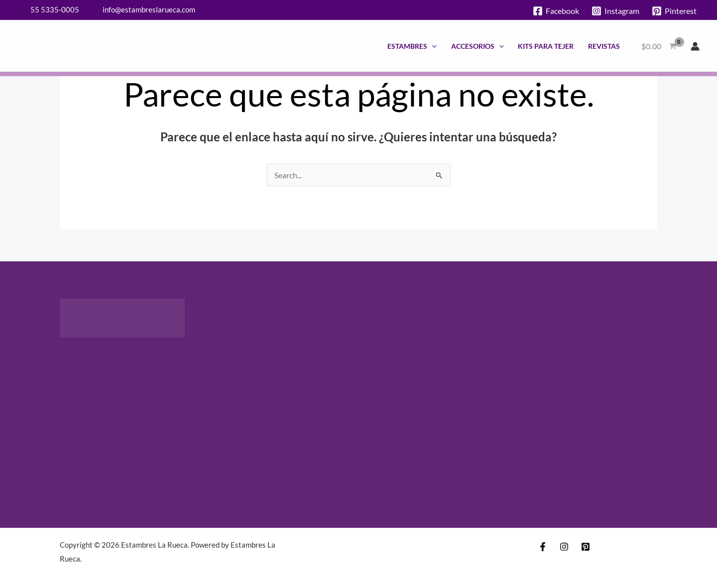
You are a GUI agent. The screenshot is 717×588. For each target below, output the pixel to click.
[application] (432, 46)
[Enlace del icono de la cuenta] (695, 46)
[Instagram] (615, 11)
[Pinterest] (674, 11)
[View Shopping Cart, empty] (659, 46)
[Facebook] (556, 11)
